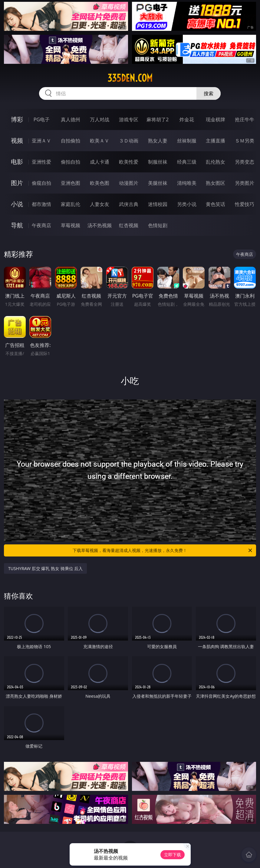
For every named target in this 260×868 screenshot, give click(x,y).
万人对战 (100, 119)
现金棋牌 (216, 119)
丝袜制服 (187, 141)
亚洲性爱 (41, 162)
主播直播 (216, 141)
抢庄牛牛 (245, 119)
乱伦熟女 (216, 162)
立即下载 (173, 855)
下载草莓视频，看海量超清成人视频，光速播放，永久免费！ (163, 550)
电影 (17, 162)
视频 (17, 140)
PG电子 (42, 119)
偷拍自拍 (71, 162)
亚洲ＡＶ (41, 141)
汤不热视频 (100, 225)
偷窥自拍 (41, 183)
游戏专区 (129, 119)
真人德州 (71, 119)
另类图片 (245, 183)
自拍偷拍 (71, 141)
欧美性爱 (129, 162)
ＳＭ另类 (245, 141)
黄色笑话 (216, 204)
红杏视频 (129, 225)
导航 (17, 225)
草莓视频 (71, 225)
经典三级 (187, 162)
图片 (17, 183)
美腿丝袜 (158, 183)
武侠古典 (129, 204)
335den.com (130, 78)
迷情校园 (158, 204)
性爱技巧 (245, 204)
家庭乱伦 (71, 204)
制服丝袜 (158, 162)
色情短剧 (158, 225)
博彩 (17, 119)
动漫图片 (129, 183)
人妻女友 (100, 204)
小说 (17, 204)
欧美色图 (100, 183)
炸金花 (187, 119)
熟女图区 (216, 183)
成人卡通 (100, 162)
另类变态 (245, 162)
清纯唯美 (187, 183)
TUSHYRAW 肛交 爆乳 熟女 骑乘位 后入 (45, 568)
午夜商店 (41, 225)
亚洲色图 (71, 183)
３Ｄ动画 (129, 141)
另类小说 (187, 204)
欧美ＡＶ (100, 141)
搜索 (209, 93)
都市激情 (41, 204)
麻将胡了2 (158, 119)
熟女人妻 (158, 141)
